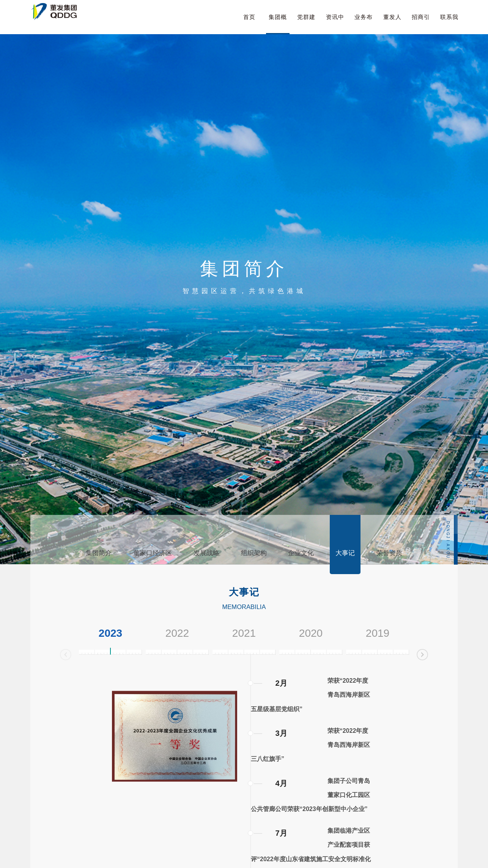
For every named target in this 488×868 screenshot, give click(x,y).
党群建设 (306, 24)
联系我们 (449, 24)
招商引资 (421, 24)
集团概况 (278, 24)
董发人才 (392, 24)
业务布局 (364, 24)
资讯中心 (335, 24)
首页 (249, 17)
